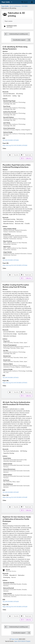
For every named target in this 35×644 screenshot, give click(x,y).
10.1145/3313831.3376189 (11, 492)
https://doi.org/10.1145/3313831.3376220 (15, 607)
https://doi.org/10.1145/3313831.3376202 (15, 145)
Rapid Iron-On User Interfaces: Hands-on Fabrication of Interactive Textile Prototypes (17, 519)
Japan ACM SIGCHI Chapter (22, 641)
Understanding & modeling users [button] (16, 34)
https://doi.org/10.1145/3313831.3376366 (15, 265)
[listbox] (7, 2)
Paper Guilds (15, 639)
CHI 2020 (25, 6)
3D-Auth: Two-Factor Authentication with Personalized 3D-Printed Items (16, 403)
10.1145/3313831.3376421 (11, 377)
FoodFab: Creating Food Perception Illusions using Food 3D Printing (16, 286)
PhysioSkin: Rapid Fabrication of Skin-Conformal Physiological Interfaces (17, 166)
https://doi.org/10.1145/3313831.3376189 (15, 497)
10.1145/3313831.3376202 (11, 140)
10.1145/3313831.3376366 (11, 260)
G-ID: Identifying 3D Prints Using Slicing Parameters (15, 48)
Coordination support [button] (22, 40)
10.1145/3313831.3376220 (11, 601)
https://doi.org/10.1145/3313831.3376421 (15, 383)
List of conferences (15, 6)
